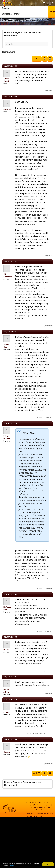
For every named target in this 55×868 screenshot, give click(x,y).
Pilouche (7, 650)
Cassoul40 (8, 752)
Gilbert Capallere (8, 80)
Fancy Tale (30, 810)
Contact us (30, 814)
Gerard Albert (6, 691)
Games (5, 8)
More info (12, 866)
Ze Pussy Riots (7, 608)
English (47, 3)
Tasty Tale (46, 807)
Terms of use (41, 814)
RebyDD (7, 109)
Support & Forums (11, 14)
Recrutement (11, 36)
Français (16, 33)
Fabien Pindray (7, 437)
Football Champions (43, 805)
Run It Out (39, 810)
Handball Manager (33, 807)
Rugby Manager (32, 802)
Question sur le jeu (32, 33)
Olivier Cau (6, 346)
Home (7, 33)
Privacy (50, 814)
